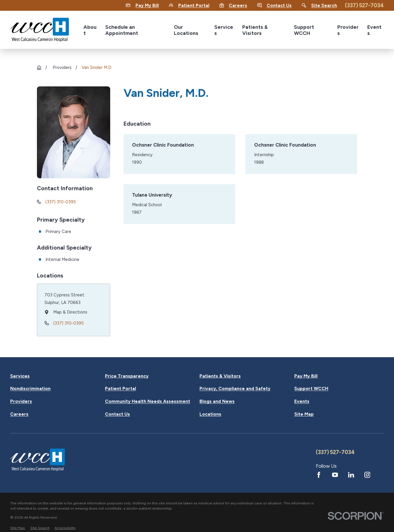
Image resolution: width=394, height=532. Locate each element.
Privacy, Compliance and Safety (235, 389)
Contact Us (117, 414)
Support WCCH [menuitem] (304, 30)
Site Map (304, 414)
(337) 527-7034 (364, 5)
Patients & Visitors (220, 376)
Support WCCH (311, 389)
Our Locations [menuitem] (186, 30)
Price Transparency (127, 376)
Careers (19, 414)
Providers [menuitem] (348, 30)
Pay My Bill (306, 376)
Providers (21, 401)
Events (302, 401)
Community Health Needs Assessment (148, 401)
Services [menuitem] (224, 30)
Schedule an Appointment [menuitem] (122, 30)
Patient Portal (121, 389)
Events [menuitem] (374, 30)
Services (20, 376)
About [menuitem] (90, 30)
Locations (210, 414)
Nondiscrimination (30, 389)
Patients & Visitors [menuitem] (255, 30)
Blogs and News (217, 401)
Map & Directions (70, 312)
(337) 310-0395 (61, 202)
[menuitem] (18, 528)
